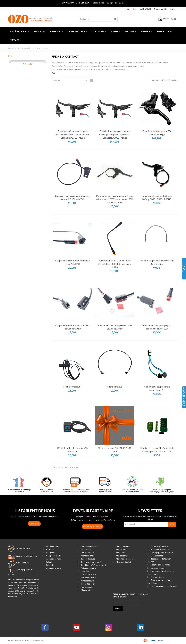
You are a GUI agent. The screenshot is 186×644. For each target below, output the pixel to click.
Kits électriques (19, 32)
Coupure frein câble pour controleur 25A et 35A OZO (73, 327)
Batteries (39, 32)
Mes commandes (123, 546)
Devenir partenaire (92, 527)
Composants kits (76, 32)
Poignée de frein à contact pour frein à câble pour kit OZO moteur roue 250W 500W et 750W (115, 199)
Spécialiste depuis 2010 (161, 549)
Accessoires (98, 32)
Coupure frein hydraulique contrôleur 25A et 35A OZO (115, 327)
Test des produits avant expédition (159, 560)
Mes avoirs (120, 553)
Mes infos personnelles (125, 559)
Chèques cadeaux (53, 568)
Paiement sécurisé (22, 548)
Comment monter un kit (91, 562)
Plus (53, 73)
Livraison (85, 571)
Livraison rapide (157, 568)
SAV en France (157, 556)
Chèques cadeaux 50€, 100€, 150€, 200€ (115, 450)
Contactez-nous (88, 584)
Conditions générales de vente (94, 565)
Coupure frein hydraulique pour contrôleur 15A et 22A (157, 327)
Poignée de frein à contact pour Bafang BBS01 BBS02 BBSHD (157, 198)
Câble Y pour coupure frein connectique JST (157, 388)
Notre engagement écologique (163, 586)
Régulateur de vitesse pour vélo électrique (73, 450)
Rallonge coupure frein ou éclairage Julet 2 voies (157, 262)
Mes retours (121, 549)
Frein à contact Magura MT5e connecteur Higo (157, 133)
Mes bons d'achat (123, 562)
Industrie (145, 32)
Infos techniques (88, 559)
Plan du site (86, 590)
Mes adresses (122, 556)
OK (172, 524)
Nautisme (129, 32)
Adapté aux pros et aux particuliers (159, 582)
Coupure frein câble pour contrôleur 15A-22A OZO (73, 262)
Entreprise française (159, 546)
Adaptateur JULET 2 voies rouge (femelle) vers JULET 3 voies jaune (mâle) (115, 264)
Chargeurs (56, 32)
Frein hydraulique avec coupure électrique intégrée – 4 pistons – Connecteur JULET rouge (115, 134)
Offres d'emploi (87, 553)
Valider (118, 609)
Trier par (57, 80)
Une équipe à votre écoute (162, 553)
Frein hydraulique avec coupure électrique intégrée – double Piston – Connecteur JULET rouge (73, 134)
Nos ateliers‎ (160, 9)
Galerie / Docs (164, 32)
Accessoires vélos (53, 559)
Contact (15, 40)
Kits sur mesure (157, 577)
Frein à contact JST (73, 387)
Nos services (86, 549)
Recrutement (86, 587)
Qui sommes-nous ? (89, 546)
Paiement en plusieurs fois (26, 556)
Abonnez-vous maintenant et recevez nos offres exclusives (130, 595)
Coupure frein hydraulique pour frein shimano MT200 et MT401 (73, 198)
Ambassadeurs (87, 581)
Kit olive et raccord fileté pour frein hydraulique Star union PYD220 (157, 450)
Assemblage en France (160, 565)
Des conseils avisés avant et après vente (161, 572)
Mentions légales (88, 556)
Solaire (114, 32)
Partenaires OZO (88, 578)
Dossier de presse (88, 574)
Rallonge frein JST (115, 387)
